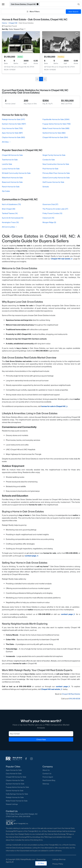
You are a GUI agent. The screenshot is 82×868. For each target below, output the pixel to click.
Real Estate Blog (49, 780)
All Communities (10, 227)
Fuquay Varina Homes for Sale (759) (57, 124)
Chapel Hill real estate (62, 259)
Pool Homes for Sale (50, 169)
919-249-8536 (75, 699)
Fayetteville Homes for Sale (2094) (56, 119)
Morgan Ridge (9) (49, 222)
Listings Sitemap (59, 859)
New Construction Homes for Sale (56, 164)
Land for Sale (7, 164)
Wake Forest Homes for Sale (17, 801)
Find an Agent (48, 777)
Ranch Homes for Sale (11, 187)
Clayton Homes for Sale (15, 780)
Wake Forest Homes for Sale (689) (56, 128)
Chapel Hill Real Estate (71, 694)
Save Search (73, 12)
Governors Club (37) (50, 204)
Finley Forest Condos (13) (52, 213)
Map (41, 863)
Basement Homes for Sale (12, 182)
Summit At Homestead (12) (13, 218)
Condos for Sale (49, 160)
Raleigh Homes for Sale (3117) (13, 119)
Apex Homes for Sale (14, 770)
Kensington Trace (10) (10, 222)
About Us (46, 770)
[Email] (41, 734)
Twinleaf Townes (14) (10, 213)
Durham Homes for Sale (15, 784)
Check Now (41, 739)
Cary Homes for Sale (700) (12, 128)
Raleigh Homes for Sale (15, 797)
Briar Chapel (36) (9, 209)
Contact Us (47, 774)
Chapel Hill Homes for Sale (12, 155)
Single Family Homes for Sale (54, 155)
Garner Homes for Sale (15, 791)
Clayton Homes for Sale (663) (13, 137)
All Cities (6, 142)
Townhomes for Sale (10, 160)
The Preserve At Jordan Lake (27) (55, 209)
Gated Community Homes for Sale (56, 178)
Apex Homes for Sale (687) (12, 133)
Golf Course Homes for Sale (53, 182)
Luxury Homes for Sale (11, 169)
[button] (3, 4)
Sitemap (46, 784)
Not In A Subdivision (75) (11, 204)
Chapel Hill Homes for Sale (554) (55, 137)
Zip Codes (6, 191)
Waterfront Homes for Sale (12, 178)
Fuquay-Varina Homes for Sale (17, 787)
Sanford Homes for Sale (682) (54, 133)
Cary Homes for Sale (14, 774)
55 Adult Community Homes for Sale (16, 173)
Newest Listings (12, 804)
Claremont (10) (48, 218)
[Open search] (61, 4)
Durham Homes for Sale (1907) (14, 124)
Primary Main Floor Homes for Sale (56, 173)
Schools (46, 187)
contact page (32, 556)
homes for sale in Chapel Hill (55, 406)
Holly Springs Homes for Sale (17, 794)
